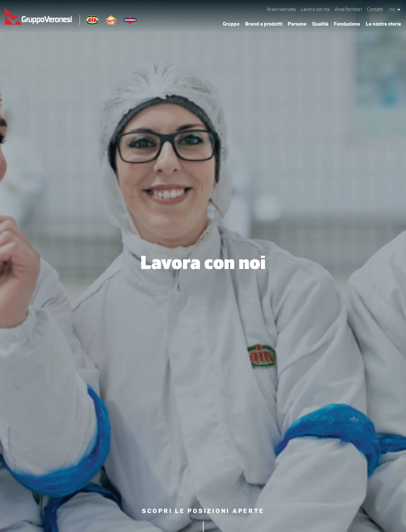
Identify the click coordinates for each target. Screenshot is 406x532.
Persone (297, 24)
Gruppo (231, 24)
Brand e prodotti (264, 24)
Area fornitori (348, 9)
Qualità (320, 24)
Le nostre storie (383, 24)
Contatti (375, 9)
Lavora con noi (315, 9)
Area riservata (281, 9)
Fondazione (347, 24)
